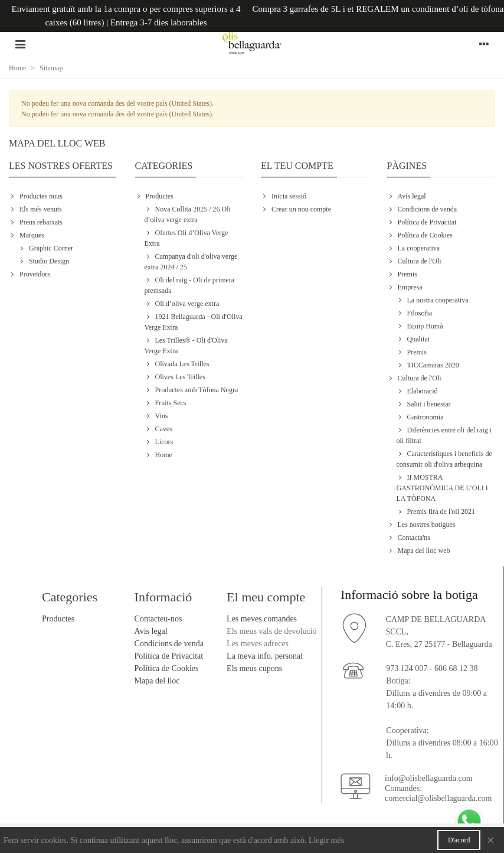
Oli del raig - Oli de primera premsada (190, 285)
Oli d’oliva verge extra (182, 304)
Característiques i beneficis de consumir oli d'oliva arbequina (444, 458)
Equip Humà (420, 326)
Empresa (405, 287)
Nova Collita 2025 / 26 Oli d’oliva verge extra (188, 214)
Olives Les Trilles (175, 377)
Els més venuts (35, 209)
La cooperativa (414, 248)
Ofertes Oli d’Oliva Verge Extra (186, 237)
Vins (156, 416)
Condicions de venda (422, 209)
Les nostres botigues (421, 525)
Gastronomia (420, 417)
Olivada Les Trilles (177, 364)
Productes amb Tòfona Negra (192, 390)
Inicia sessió (284, 196)
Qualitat (413, 339)
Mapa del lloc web (419, 551)
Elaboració (417, 391)
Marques (27, 235)
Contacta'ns (409, 538)
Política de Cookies (420, 235)
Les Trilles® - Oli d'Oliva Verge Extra (186, 345)
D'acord (459, 840)
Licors (159, 442)
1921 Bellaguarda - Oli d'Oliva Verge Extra (194, 321)
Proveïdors (30, 274)
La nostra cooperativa (433, 300)
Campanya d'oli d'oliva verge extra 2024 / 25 (191, 261)
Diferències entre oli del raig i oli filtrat (444, 435)
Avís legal (407, 196)
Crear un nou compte (296, 209)
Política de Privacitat (422, 222)
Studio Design (44, 261)
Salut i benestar (424, 404)
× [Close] (490, 840)
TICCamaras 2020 (428, 365)
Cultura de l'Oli (414, 261)
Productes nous (36, 196)
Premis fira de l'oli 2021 (436, 512)
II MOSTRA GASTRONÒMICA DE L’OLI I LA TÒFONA (442, 487)
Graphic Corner (46, 248)
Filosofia (415, 313)
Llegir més (326, 840)
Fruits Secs (166, 403)
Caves (158, 429)
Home (158, 455)
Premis (402, 274)
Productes (154, 196)
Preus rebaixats (36, 222)
